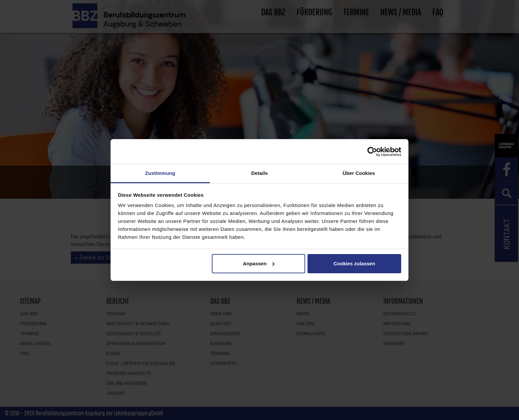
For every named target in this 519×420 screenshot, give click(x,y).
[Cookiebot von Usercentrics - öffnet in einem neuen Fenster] (372, 152)
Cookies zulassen (354, 263)
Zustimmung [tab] (160, 173)
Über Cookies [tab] (359, 173)
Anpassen (259, 263)
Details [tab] (259, 173)
